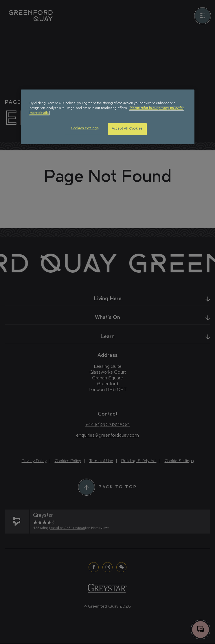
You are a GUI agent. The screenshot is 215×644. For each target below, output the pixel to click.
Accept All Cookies (127, 129)
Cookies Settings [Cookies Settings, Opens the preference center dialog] (85, 129)
